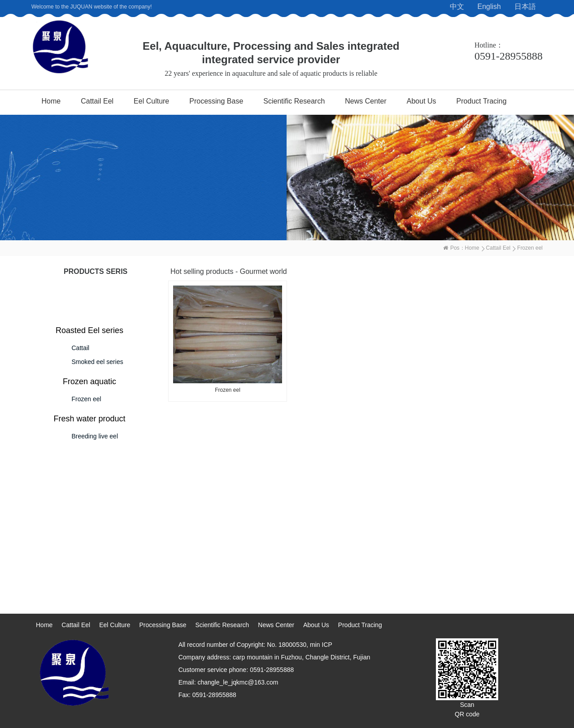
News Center (365, 101)
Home (51, 101)
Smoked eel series (98, 362)
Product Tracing (482, 101)
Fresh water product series (89, 420)
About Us (422, 101)
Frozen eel (87, 399)
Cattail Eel (97, 101)
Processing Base (216, 101)
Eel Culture (151, 101)
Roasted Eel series (89, 330)
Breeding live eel (95, 436)
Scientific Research (294, 101)
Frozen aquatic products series (89, 383)
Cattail (81, 348)
